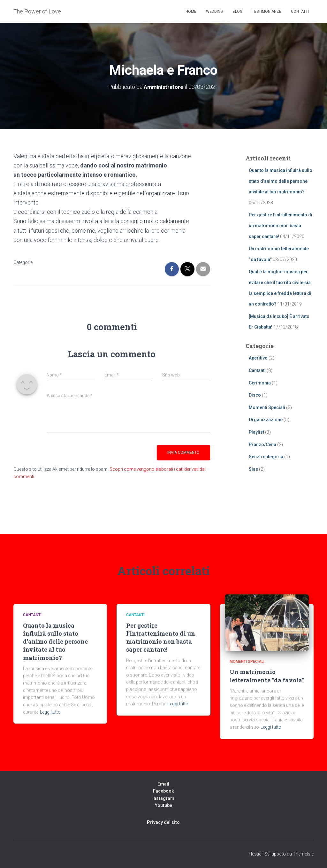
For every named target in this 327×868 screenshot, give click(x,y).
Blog (237, 12)
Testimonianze (267, 12)
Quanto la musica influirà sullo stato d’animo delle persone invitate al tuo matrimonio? (281, 181)
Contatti (300, 12)
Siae (253, 469)
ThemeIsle (303, 854)
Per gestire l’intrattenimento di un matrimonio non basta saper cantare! (281, 225)
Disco (255, 395)
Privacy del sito (163, 822)
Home (191, 12)
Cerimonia (260, 383)
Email (163, 784)
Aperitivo (258, 358)
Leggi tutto (50, 712)
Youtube (163, 805)
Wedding (214, 12)
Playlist (256, 432)
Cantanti (257, 370)
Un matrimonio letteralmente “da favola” (267, 676)
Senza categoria (266, 457)
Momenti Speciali (267, 407)
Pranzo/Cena (262, 444)
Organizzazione (266, 420)
